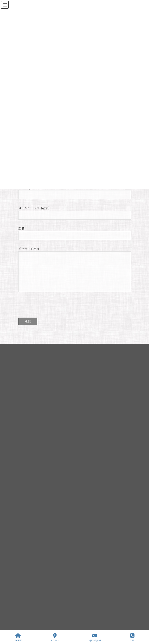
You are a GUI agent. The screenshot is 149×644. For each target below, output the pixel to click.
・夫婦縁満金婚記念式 (34, 611)
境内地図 (29, 558)
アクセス (55, 637)
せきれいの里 (29, 581)
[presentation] (52, 310)
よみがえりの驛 (30, 588)
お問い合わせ (95, 637)
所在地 (28, 573)
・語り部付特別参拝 (33, 596)
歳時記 (28, 565)
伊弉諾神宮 (28, 535)
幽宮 (26, 550)
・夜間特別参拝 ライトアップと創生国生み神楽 (49, 604)
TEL (132, 637)
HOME (18, 637)
